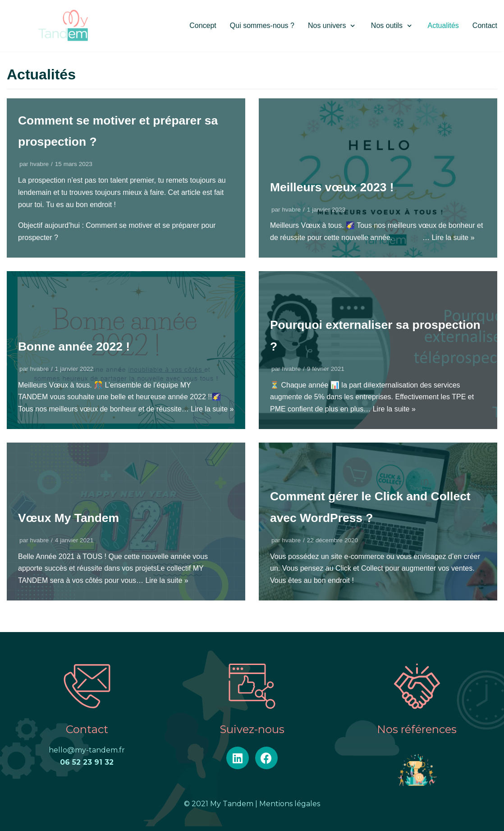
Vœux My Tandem (72, 518)
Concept (203, 25)
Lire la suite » (453, 238)
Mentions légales (290, 804)
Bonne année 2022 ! (77, 346)
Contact (485, 25)
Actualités (443, 25)
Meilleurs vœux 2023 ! (336, 187)
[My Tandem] (63, 26)
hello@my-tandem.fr (87, 750)
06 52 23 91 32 (87, 762)
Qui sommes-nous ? (262, 25)
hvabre (39, 164)
